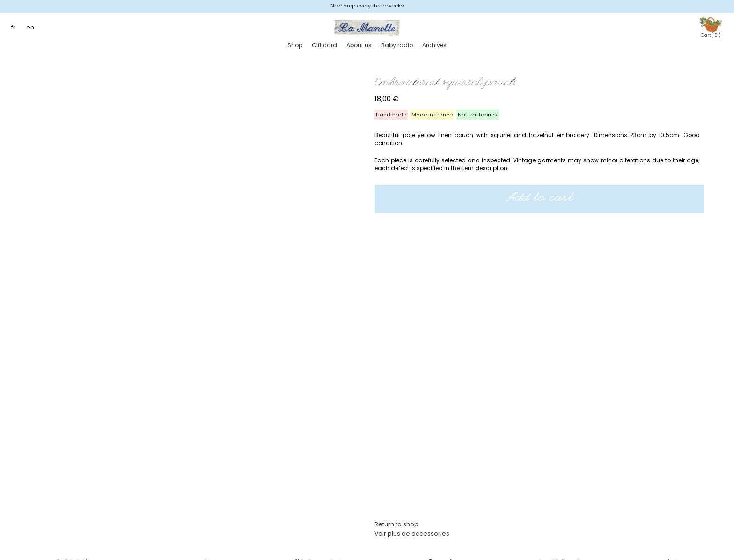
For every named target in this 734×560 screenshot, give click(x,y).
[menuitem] (15, 28)
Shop (295, 45)
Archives (434, 45)
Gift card (324, 45)
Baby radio (397, 45)
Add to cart (539, 199)
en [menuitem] (30, 27)
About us (359, 45)
